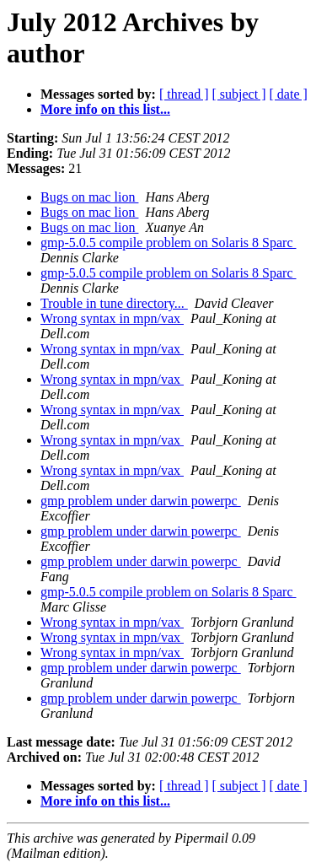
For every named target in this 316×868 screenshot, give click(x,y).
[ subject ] (239, 94)
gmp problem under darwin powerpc (141, 501)
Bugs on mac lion (89, 197)
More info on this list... (105, 109)
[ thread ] (184, 94)
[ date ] (289, 94)
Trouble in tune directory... (114, 303)
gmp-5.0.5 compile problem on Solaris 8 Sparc (169, 243)
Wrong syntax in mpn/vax (112, 318)
